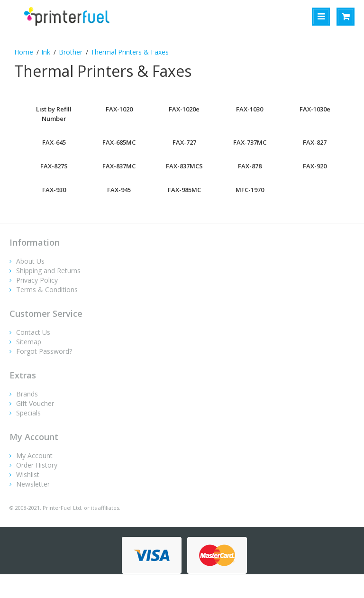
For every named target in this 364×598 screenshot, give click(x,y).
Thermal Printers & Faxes (130, 52)
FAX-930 (54, 190)
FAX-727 (184, 142)
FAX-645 (54, 142)
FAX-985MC (184, 190)
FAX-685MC (119, 142)
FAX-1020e (184, 109)
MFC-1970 (250, 190)
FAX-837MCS (184, 166)
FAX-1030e (315, 109)
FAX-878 (250, 166)
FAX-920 (315, 166)
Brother (71, 52)
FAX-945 (119, 190)
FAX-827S (54, 166)
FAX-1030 (250, 109)
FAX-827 (315, 142)
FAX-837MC (119, 166)
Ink (46, 52)
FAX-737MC (250, 142)
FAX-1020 (119, 109)
